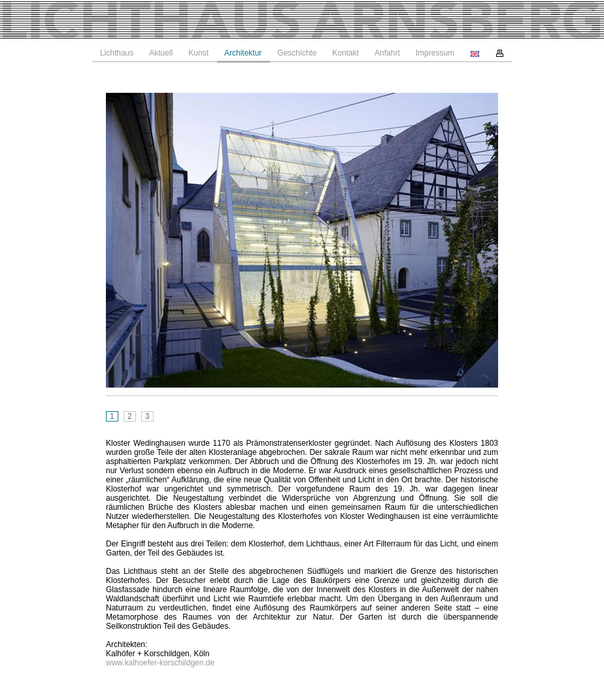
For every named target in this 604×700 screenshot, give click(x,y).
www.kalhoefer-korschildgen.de (160, 663)
